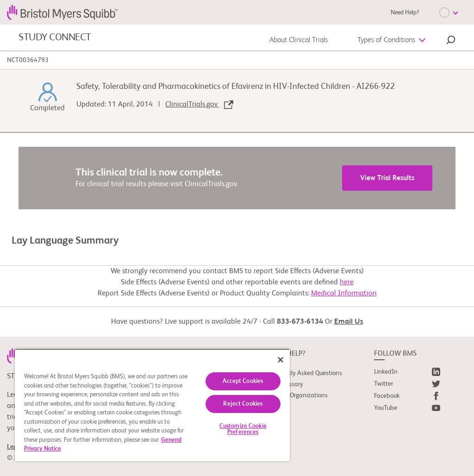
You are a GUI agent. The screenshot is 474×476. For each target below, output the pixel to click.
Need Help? (405, 13)
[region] (152, 405)
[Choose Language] (449, 13)
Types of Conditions (386, 40)
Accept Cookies (243, 381)
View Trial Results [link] (387, 178)
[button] (451, 41)
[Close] (281, 360)
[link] (407, 374)
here (347, 282)
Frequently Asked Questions (305, 373)
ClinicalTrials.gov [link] (199, 105)
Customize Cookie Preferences (243, 429)
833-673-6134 (300, 322)
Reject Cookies (243, 404)
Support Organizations (297, 395)
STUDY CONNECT (55, 38)
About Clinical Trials (299, 40)
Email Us (349, 322)
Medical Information (344, 294)
